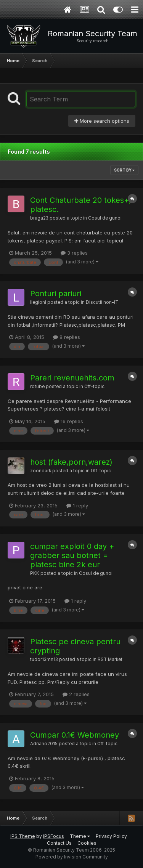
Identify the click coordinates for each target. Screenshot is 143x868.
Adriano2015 (44, 744)
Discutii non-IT (102, 302)
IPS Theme (23, 836)
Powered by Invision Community (72, 857)
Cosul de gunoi (105, 218)
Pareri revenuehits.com (72, 378)
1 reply (77, 505)
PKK (35, 573)
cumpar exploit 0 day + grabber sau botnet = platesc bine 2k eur (72, 555)
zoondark (41, 471)
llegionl (38, 302)
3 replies (74, 253)
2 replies (76, 694)
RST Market (110, 659)
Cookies (87, 843)
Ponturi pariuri (56, 294)
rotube (37, 387)
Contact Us (59, 843)
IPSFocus (54, 836)
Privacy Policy (111, 836)
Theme (80, 836)
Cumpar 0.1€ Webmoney (75, 735)
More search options (102, 121)
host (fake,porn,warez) (71, 462)
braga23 (39, 218)
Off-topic (94, 387)
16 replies (69, 421)
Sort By (124, 170)
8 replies (67, 337)
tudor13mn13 (44, 659)
